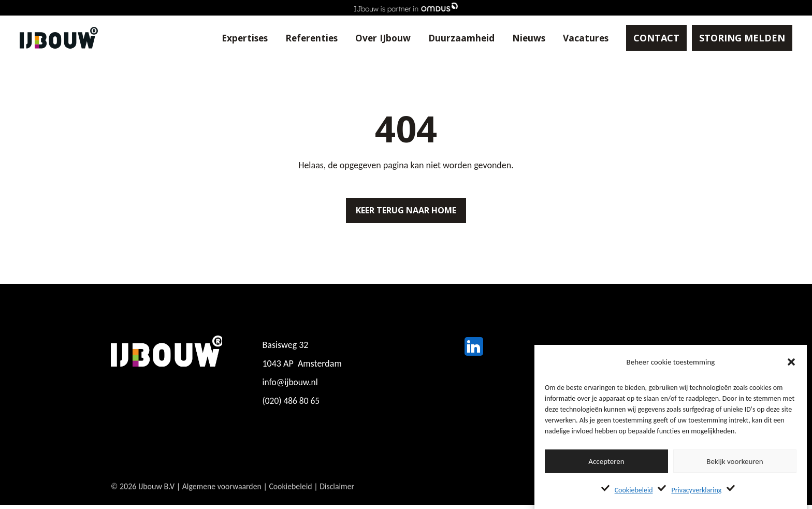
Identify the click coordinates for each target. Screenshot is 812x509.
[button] (791, 362)
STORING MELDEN (736, 38)
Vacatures (579, 38)
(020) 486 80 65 (292, 405)
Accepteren (606, 461)
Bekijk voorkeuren (735, 461)
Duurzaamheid (452, 38)
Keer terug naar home (406, 212)
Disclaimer (339, 498)
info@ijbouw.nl (291, 386)
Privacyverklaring (696, 490)
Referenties (299, 38)
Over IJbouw (373, 38)
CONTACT (650, 38)
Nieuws (520, 38)
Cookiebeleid (634, 490)
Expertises (230, 38)
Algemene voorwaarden (222, 498)
